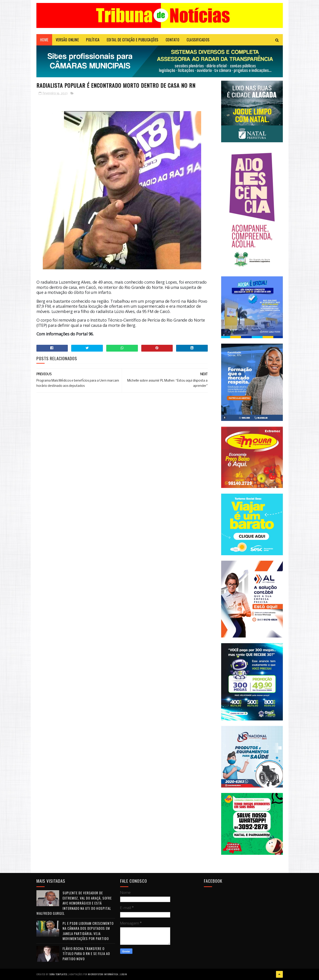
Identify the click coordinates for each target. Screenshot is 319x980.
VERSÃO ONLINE (67, 40)
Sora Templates (58, 974)
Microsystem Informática (103, 974)
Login (124, 974)
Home (44, 40)
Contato (173, 40)
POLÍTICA (93, 40)
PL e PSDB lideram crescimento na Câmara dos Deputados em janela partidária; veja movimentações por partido (88, 931)
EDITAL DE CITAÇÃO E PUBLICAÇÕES (133, 40)
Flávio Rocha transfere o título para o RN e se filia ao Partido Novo (86, 954)
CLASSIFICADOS (198, 40)
